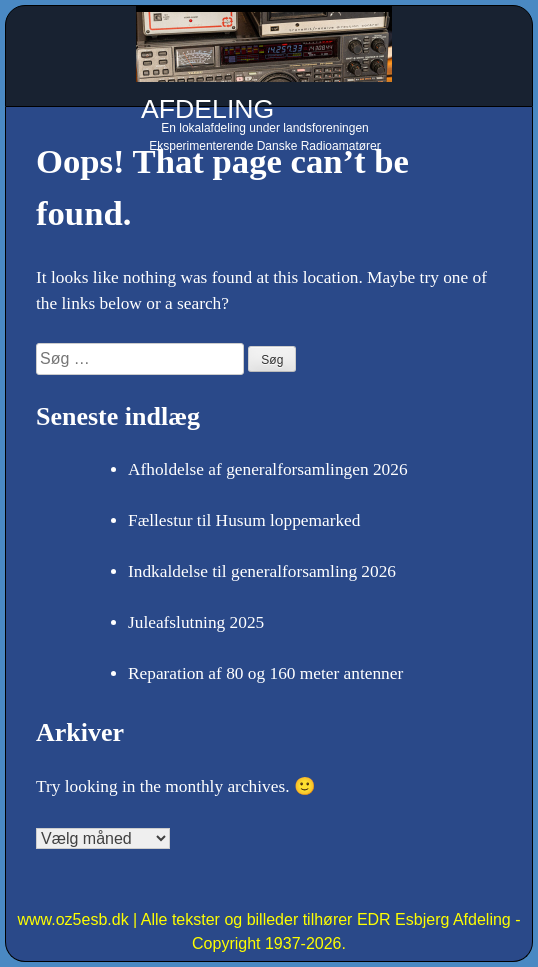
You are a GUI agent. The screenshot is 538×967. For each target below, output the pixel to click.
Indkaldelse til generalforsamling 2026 (262, 571)
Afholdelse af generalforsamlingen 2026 (268, 469)
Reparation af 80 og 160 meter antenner (265, 673)
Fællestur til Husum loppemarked (244, 520)
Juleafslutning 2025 (196, 622)
